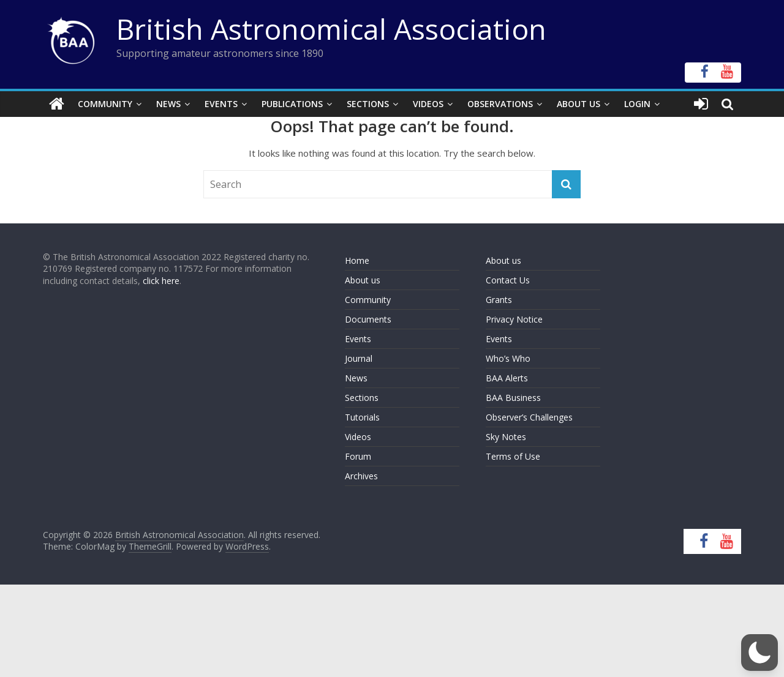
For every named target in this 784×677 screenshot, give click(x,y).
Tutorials (362, 417)
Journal (359, 358)
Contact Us (508, 280)
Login (637, 104)
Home (357, 260)
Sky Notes (506, 437)
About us (363, 280)
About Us (579, 104)
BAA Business (513, 398)
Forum (358, 456)
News (168, 104)
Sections (368, 104)
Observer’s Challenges (529, 417)
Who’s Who (508, 358)
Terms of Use (513, 456)
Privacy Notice (514, 319)
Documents (368, 319)
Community (105, 104)
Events (221, 104)
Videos (428, 104)
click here (161, 281)
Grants (499, 300)
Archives (361, 476)
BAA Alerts (507, 378)
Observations (500, 104)
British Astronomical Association (331, 29)
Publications (292, 104)
